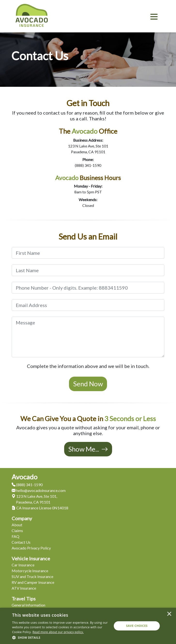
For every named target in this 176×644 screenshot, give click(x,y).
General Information (28, 605)
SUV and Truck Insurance (32, 576)
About (17, 525)
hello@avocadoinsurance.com (39, 490)
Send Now (88, 384)
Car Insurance (23, 565)
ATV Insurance (24, 588)
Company (22, 518)
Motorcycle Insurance (30, 571)
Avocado (25, 477)
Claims (17, 531)
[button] (61, 637)
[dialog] (88, 626)
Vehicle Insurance (31, 558)
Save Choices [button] (137, 626)
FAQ (15, 536)
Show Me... (88, 449)
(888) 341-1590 (88, 165)
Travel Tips (24, 599)
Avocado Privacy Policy (31, 548)
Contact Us (21, 542)
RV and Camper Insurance (33, 582)
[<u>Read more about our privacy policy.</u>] (58, 632)
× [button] (169, 614)
